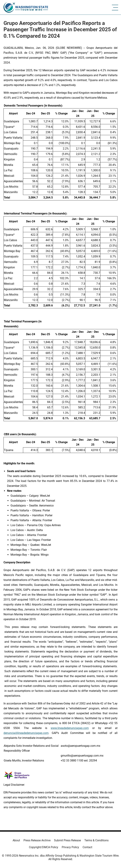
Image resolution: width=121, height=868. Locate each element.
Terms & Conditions (96, 840)
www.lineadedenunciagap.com (70, 728)
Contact (87, 847)
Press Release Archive (37, 840)
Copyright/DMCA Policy (44, 847)
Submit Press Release (67, 840)
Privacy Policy (70, 847)
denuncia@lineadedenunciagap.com (26, 733)
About (16, 840)
